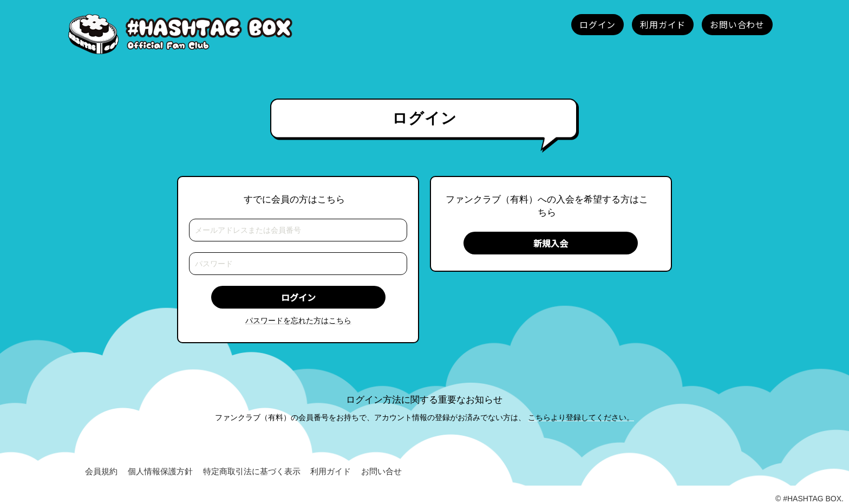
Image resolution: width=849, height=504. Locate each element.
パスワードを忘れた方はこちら (298, 320)
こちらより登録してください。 (581, 417)
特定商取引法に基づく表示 (252, 471)
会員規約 (101, 471)
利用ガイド (331, 471)
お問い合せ (381, 471)
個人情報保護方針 (160, 471)
